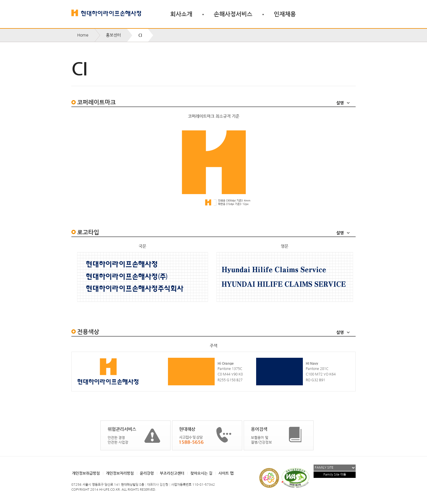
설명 (340, 103)
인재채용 (285, 14)
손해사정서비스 (233, 14)
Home (83, 35)
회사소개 (181, 14)
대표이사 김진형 (158, 485)
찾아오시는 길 (201, 473)
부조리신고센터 (172, 473)
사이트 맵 (226, 473)
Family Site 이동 (335, 475)
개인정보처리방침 (120, 473)
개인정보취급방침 (86, 473)
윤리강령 (147, 473)
